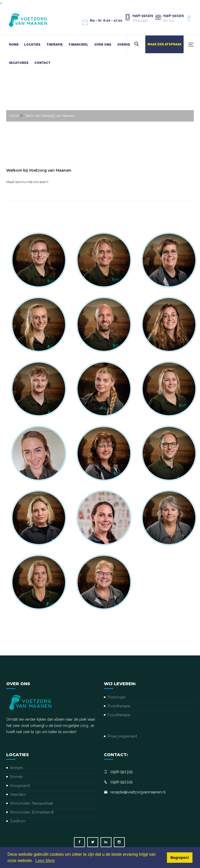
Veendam (18, 794)
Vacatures (19, 63)
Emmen (16, 777)
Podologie (116, 697)
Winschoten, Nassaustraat (31, 803)
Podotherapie (119, 706)
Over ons (103, 45)
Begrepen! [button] (180, 858)
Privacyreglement (122, 736)
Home (14, 45)
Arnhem (17, 768)
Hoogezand (20, 786)
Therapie (55, 45)
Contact (42, 63)
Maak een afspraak (164, 44)
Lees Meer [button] (45, 861)
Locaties (32, 45)
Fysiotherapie (119, 715)
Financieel (79, 45)
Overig (124, 45)
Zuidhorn (18, 821)
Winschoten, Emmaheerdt (32, 812)
